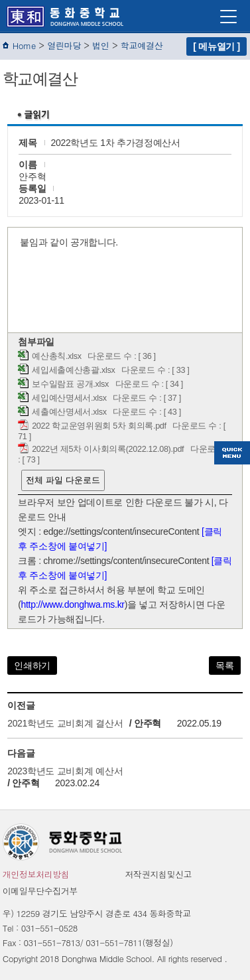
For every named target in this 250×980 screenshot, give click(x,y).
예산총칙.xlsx (57, 356)
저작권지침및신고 (159, 874)
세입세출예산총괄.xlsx (73, 370)
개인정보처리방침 (36, 874)
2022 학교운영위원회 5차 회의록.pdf (99, 426)
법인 (100, 45)
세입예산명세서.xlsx (69, 398)
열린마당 (64, 45)
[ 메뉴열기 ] (217, 46)
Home (24, 45)
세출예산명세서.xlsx (69, 412)
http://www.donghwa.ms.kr (73, 604)
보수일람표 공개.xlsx (70, 384)
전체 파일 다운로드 (63, 480)
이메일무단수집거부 (40, 891)
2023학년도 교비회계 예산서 (65, 771)
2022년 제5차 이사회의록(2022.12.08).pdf (108, 449)
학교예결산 (142, 45)
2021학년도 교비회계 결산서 (65, 723)
